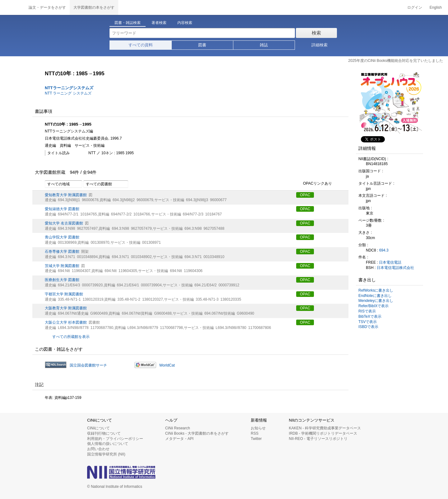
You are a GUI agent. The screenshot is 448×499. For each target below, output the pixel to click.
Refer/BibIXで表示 (373, 306)
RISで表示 (367, 311)
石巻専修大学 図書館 (62, 252)
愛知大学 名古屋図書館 (64, 223)
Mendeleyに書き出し (376, 301)
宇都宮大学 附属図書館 (64, 294)
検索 (316, 33)
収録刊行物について (104, 433)
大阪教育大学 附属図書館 (66, 308)
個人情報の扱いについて (108, 444)
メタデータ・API (179, 439)
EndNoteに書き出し (375, 296)
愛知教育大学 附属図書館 (66, 195)
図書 (202, 45)
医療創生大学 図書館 (62, 280)
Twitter (256, 439)
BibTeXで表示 (370, 316)
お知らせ (258, 428)
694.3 (384, 250)
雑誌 (264, 45)
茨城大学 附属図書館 (62, 266)
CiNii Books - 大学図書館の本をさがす (197, 433)
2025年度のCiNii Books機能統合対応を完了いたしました (396, 61)
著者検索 (159, 23)
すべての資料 (141, 45)
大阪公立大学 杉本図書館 (66, 322)
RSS (255, 433)
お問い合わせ (98, 449)
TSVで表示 (368, 322)
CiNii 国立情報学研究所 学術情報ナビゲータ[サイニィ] (12, 7)
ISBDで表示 (368, 327)
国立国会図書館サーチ (88, 365)
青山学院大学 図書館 (62, 237)
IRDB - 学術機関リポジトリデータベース (323, 433)
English (436, 7)
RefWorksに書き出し (376, 290)
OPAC (305, 195)
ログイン (415, 7)
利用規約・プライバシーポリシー (115, 439)
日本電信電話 (390, 262)
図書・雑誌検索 (128, 23)
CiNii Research (178, 428)
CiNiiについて (98, 428)
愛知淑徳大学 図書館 (62, 209)
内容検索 (185, 23)
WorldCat (167, 365)
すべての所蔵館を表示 (71, 337)
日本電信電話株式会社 (395, 268)
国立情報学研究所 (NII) (106, 454)
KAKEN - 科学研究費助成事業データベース (325, 428)
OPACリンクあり (314, 184)
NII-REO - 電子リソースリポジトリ (318, 439)
